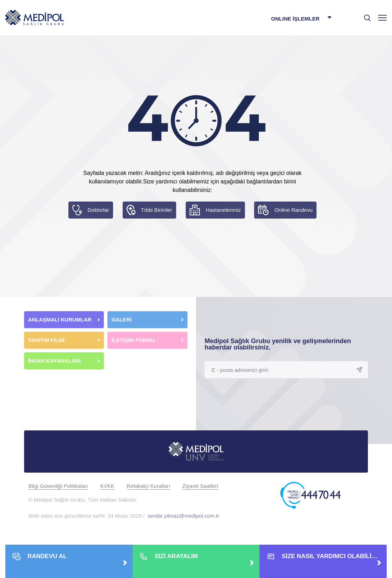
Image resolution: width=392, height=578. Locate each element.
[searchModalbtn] (365, 15)
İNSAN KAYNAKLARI (55, 361)
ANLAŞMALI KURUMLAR (60, 320)
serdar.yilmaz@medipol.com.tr (184, 516)
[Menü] (382, 18)
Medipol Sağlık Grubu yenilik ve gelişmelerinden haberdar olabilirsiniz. (278, 344)
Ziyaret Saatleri (200, 486)
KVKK (107, 486)
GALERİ (121, 320)
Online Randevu (293, 210)
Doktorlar (98, 210)
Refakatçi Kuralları (148, 486)
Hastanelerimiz (223, 210)
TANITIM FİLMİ (46, 340)
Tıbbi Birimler (157, 210)
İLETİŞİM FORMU (133, 340)
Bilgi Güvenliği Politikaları (58, 486)
